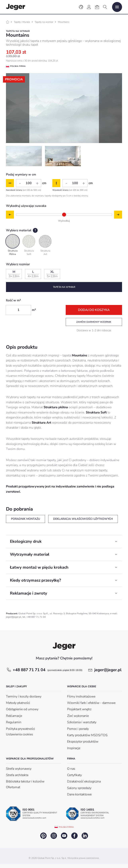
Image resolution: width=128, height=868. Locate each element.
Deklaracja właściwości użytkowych (83, 519)
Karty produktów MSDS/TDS (87, 735)
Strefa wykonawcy (19, 769)
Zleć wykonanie (78, 716)
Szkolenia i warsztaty (82, 722)
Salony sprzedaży (79, 788)
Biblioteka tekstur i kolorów (25, 781)
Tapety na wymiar (44, 22)
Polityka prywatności (21, 729)
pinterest (43, 836)
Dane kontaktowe (79, 794)
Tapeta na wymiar (64, 287)
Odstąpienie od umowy (22, 709)
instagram (54, 836)
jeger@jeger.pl (108, 670)
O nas (71, 769)
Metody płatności (18, 703)
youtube (64, 836)
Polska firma (66, 827)
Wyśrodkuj (64, 221)
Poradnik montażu (25, 519)
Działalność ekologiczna (84, 781)
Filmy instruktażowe (81, 696)
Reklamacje (14, 716)
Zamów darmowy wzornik (94, 322)
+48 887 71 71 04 (48, 670)
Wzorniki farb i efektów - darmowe (91, 703)
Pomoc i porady (78, 729)
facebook (74, 836)
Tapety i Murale (22, 22)
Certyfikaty (74, 775)
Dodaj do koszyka (94, 310)
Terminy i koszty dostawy (24, 696)
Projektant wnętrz (79, 709)
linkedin (85, 836)
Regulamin (14, 722)
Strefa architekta (17, 775)
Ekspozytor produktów (83, 742)
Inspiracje (74, 748)
